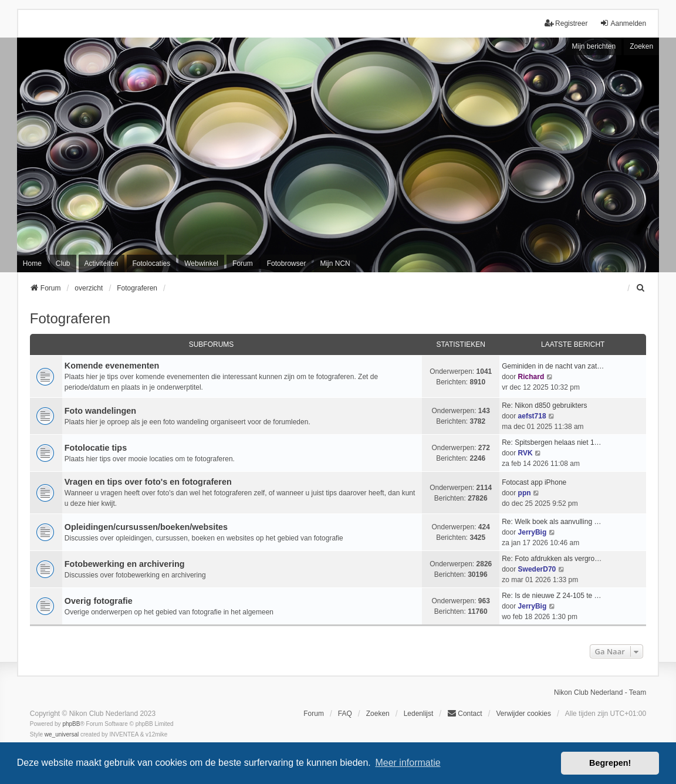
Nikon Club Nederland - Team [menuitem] (600, 692)
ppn (525, 493)
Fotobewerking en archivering (125, 564)
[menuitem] (641, 288)
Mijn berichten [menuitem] (594, 46)
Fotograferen (70, 318)
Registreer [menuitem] (566, 23)
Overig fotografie (99, 601)
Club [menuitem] (63, 263)
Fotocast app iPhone (534, 482)
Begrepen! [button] (610, 763)
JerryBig (533, 532)
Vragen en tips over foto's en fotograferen (148, 482)
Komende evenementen (112, 366)
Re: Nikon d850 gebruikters (544, 405)
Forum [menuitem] (243, 263)
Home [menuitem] (32, 263)
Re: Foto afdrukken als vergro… (552, 559)
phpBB (71, 724)
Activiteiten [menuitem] (102, 263)
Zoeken (641, 46)
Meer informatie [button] (408, 763)
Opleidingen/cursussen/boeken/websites (146, 527)
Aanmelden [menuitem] (623, 23)
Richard (531, 377)
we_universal (62, 734)
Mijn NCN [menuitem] (335, 263)
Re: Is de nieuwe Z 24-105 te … (551, 596)
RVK (525, 453)
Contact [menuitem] (464, 713)
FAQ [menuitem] (345, 714)
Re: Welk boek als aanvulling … (551, 522)
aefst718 (532, 416)
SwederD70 (537, 569)
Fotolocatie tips (96, 448)
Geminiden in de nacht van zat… (553, 366)
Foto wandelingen (100, 411)
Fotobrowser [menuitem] (287, 263)
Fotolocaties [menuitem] (152, 263)
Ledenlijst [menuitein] (419, 714)
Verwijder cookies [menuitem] (524, 714)
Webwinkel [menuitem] (201, 263)
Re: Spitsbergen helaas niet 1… (551, 442)
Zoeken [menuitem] (378, 714)
